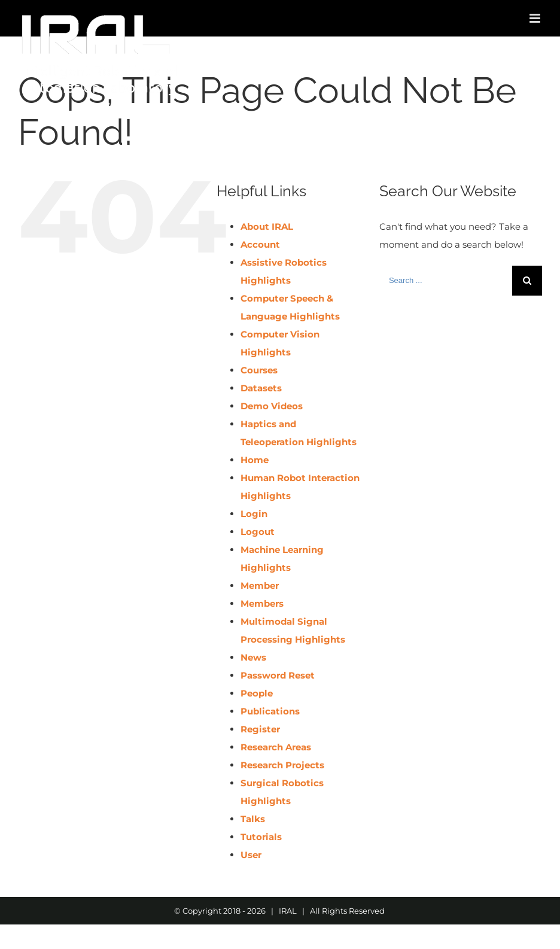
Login (254, 514)
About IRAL (267, 226)
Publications (270, 711)
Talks (253, 819)
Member (260, 585)
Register (260, 729)
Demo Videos (272, 406)
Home (255, 460)
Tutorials (261, 837)
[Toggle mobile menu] (536, 18)
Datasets (261, 388)
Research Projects (282, 765)
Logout (258, 532)
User (251, 855)
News (253, 657)
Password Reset (278, 675)
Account (260, 244)
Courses (259, 370)
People (257, 693)
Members (262, 603)
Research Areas (276, 747)
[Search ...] (446, 281)
